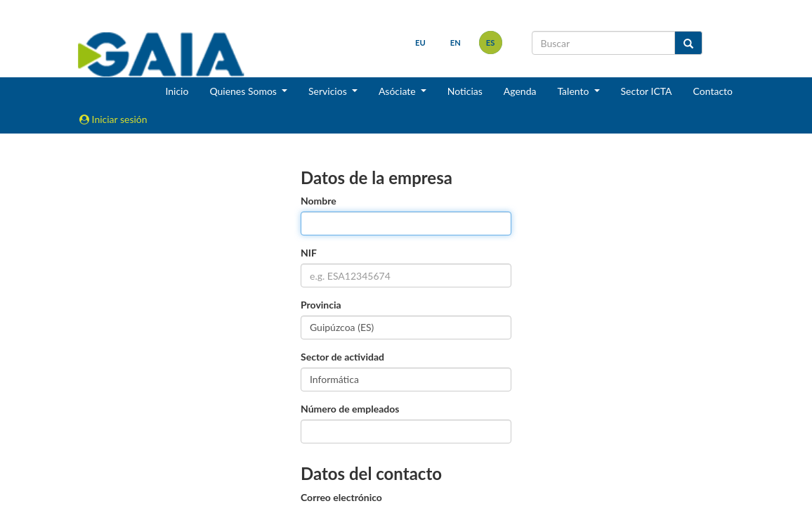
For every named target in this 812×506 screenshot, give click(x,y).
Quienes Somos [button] (244, 91)
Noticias (465, 91)
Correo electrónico (341, 497)
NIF (309, 253)
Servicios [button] (329, 91)
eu (420, 43)
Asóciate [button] (398, 91)
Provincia (321, 305)
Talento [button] (574, 91)
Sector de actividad (342, 357)
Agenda (520, 91)
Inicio (177, 91)
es (491, 43)
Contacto (713, 91)
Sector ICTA (647, 91)
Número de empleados (350, 409)
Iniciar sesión (113, 119)
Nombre (319, 201)
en (456, 43)
